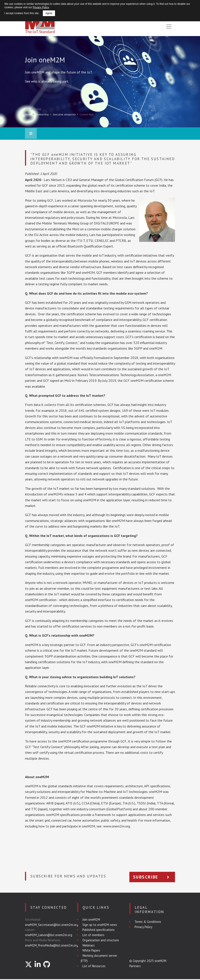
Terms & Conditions (148, 922)
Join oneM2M (91, 919)
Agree (49, 13)
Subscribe (152, 877)
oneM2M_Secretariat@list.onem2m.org (52, 925)
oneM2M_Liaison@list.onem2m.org (49, 935)
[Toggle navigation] (169, 27)
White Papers (91, 950)
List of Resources (94, 966)
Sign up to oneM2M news (100, 925)
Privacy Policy (143, 927)
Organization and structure (101, 940)
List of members (93, 935)
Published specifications (98, 930)
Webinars (88, 945)
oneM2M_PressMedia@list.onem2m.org (52, 945)
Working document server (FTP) (99, 958)
